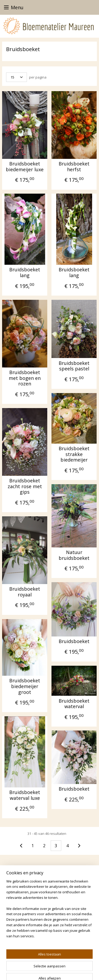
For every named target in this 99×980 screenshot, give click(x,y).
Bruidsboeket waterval (74, 704)
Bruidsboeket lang (25, 273)
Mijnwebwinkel (75, 970)
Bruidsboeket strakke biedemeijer (74, 454)
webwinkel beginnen (29, 970)
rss (85, 962)
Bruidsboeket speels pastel (74, 366)
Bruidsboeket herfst (74, 167)
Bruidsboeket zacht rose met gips (25, 486)
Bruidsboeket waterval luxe (25, 795)
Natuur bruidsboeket (74, 555)
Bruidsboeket (74, 641)
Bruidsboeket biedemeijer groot (25, 686)
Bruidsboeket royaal (25, 592)
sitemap (74, 962)
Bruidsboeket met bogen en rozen (25, 378)
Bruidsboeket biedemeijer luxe (25, 167)
